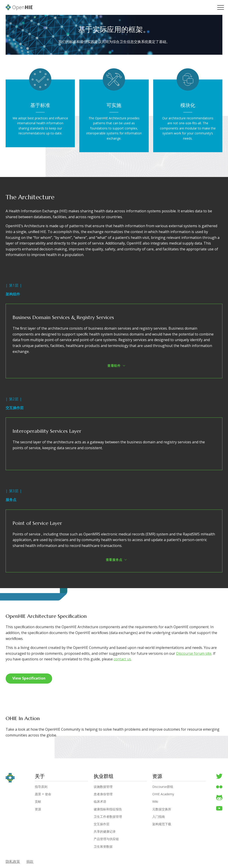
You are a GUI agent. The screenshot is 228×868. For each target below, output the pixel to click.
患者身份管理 (103, 794)
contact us (122, 659)
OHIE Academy (163, 794)
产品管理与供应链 (106, 839)
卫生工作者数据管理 (108, 817)
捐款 (30, 861)
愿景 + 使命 (43, 794)
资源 (38, 809)
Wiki (155, 802)
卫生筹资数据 (103, 847)
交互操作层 (102, 824)
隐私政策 (13, 861)
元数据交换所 (162, 809)
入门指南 (159, 817)
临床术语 (100, 802)
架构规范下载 (162, 824)
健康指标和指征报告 (108, 809)
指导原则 (41, 787)
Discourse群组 (163, 787)
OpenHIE (19, 7)
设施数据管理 (103, 787)
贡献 (38, 802)
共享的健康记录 (105, 832)
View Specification (29, 678)
